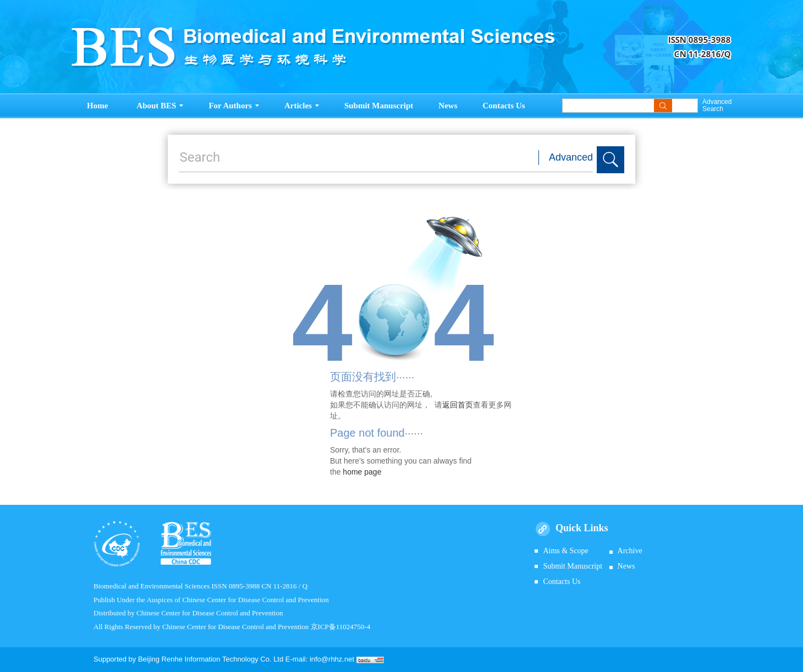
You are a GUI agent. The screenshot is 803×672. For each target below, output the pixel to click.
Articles (302, 106)
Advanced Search (717, 106)
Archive (630, 551)
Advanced (571, 157)
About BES (160, 106)
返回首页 (458, 405)
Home (97, 106)
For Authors (233, 106)
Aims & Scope (565, 551)
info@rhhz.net (332, 659)
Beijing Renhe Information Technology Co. (206, 659)
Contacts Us (504, 106)
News (448, 106)
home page (362, 472)
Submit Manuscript (379, 106)
